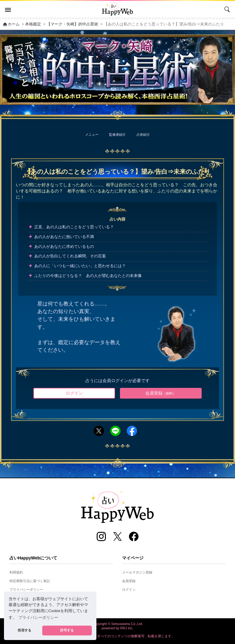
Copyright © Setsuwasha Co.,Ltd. (117, 624)
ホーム (11, 24)
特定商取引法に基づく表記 (30, 581)
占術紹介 (143, 134)
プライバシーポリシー (26, 589)
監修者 (117, 134)
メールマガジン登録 (137, 572)
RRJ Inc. (127, 628)
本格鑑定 (33, 24)
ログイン (74, 393)
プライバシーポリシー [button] (38, 618)
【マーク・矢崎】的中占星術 (72, 24)
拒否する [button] (24, 630)
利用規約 (16, 572)
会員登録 (161, 393)
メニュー (92, 134)
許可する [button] (67, 630)
